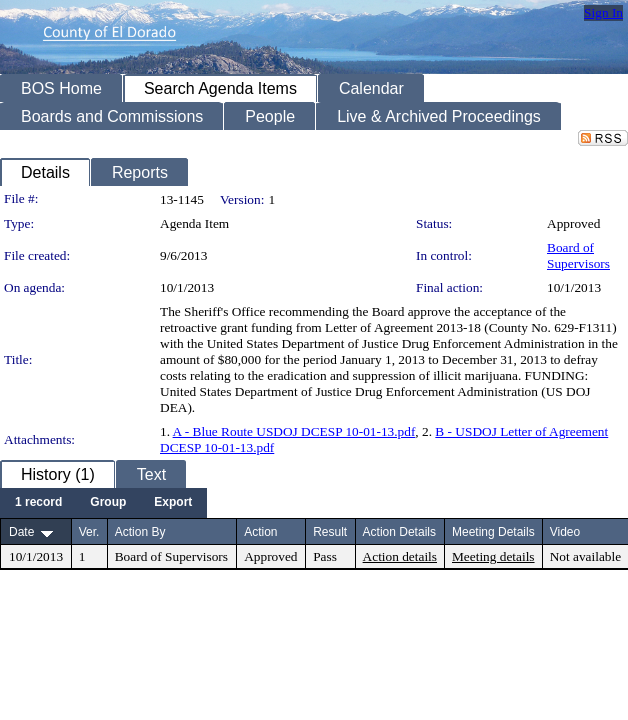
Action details (400, 556)
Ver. (89, 532)
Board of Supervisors (578, 255)
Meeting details (493, 556)
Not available (585, 556)
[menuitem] (38, 503)
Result (330, 532)
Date (21, 532)
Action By (140, 532)
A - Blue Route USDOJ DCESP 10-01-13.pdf (294, 431)
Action (260, 532)
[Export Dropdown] (173, 503)
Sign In (603, 12)
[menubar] (103, 503)
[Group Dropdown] (108, 503)
